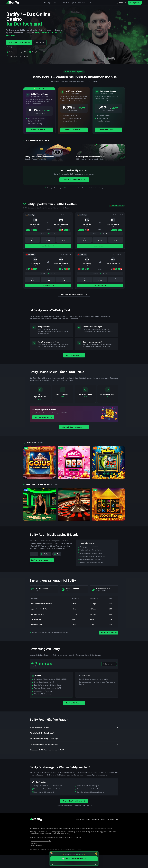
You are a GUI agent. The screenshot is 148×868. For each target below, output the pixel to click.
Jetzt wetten (48, 249)
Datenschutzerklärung (70, 850)
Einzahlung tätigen (109, 632)
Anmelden (121, 3)
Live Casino (82, 3)
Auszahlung (95, 819)
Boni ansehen (109, 667)
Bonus (56, 3)
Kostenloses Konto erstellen (74, 180)
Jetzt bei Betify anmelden (19, 42)
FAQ (90, 3)
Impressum (59, 850)
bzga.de (34, 843)
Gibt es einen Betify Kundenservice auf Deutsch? (74, 753)
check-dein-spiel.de (38, 846)
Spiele (74, 3)
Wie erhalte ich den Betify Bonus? (74, 736)
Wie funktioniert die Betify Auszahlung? (74, 741)
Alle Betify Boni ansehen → (14, 47)
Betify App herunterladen (42, 563)
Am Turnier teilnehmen (43, 417)
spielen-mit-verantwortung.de (41, 841)
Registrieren (135, 3)
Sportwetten (65, 3)
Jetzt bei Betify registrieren (74, 804)
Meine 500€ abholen (39, 130)
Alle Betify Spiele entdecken (74, 427)
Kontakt (80, 850)
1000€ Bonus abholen (74, 859)
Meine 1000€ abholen (74, 130)
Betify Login (40, 42)
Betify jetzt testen (74, 355)
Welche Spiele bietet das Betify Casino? (74, 747)
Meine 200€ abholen (109, 130)
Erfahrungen (47, 3)
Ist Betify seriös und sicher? (74, 730)
